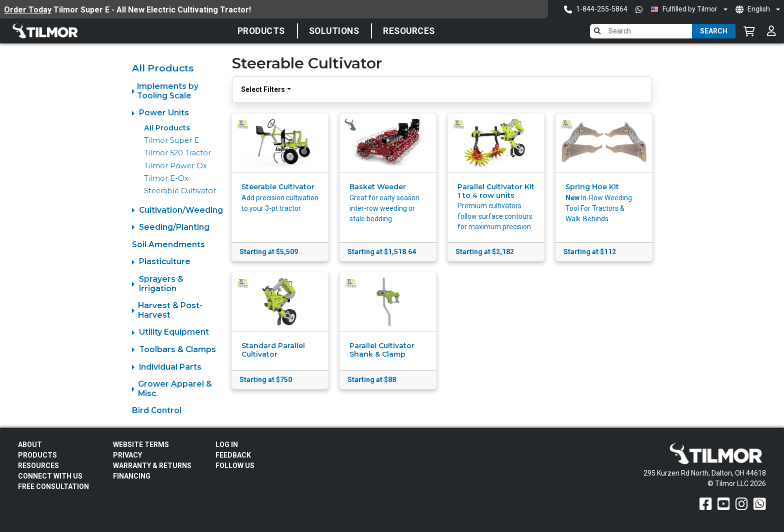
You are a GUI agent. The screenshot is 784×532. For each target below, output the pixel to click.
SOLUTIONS (334, 31)
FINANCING (132, 476)
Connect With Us (50, 476)
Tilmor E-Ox (166, 178)
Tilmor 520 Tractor (177, 153)
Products (261, 31)
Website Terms (141, 445)
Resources (409, 31)
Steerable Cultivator (180, 191)
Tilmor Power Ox (175, 166)
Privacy (127, 455)
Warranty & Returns (152, 466)
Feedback (233, 455)
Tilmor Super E (171, 140)
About (30, 445)
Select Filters (263, 89)
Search (714, 31)
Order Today (28, 10)
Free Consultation (53, 487)
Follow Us (235, 466)
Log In (227, 445)
